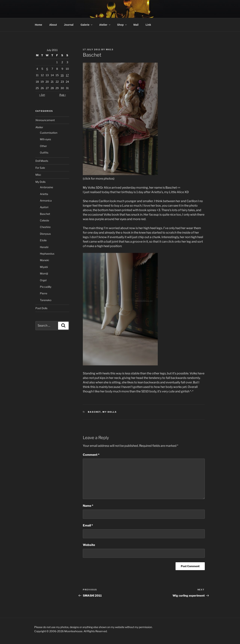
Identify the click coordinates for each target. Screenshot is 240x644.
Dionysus (45, 234)
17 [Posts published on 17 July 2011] (67, 75)
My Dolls (110, 412)
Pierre (44, 293)
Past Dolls (41, 308)
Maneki (44, 260)
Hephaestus (47, 254)
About (53, 25)
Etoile (43, 240)
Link (148, 25)
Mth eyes (45, 139)
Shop (122, 25)
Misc (38, 175)
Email (88, 525)
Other (43, 146)
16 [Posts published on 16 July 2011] (62, 75)
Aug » (62, 95)
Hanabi (44, 247)
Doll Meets (42, 161)
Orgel (43, 280)
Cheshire (45, 227)
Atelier (105, 25)
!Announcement (45, 120)
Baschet (94, 412)
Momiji (44, 273)
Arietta (44, 194)
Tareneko (46, 300)
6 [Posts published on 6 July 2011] (47, 69)
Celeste (44, 220)
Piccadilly (46, 287)
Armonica (46, 201)
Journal (69, 25)
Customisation (49, 133)
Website (89, 545)
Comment (91, 455)
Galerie (87, 25)
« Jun (42, 95)
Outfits (44, 153)
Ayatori (44, 207)
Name (88, 506)
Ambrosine (46, 187)
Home (39, 25)
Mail (136, 25)
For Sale (40, 168)
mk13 (110, 49)
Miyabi (44, 267)
